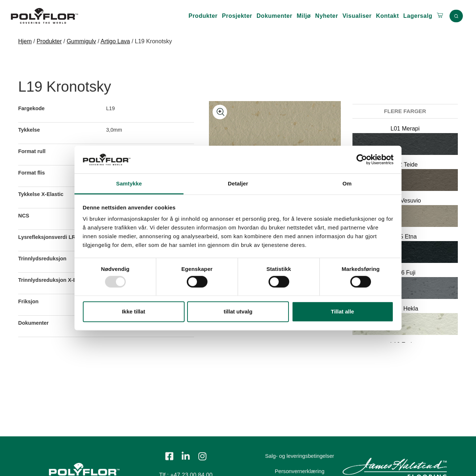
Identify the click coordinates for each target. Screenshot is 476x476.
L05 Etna (405, 237)
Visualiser (357, 16)
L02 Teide (405, 165)
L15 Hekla (405, 309)
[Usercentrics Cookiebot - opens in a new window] (362, 160)
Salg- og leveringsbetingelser (303, 456)
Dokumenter (274, 16)
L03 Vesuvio (405, 201)
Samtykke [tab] (129, 183)
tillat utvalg (238, 311)
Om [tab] (347, 183)
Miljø (304, 16)
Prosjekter (237, 16)
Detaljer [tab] (238, 183)
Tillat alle (343, 311)
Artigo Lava (115, 41)
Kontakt (388, 16)
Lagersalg (418, 16)
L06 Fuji (405, 273)
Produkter (203, 16)
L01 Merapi (405, 129)
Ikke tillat (133, 311)
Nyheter (326, 16)
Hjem (25, 41)
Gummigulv (81, 41)
